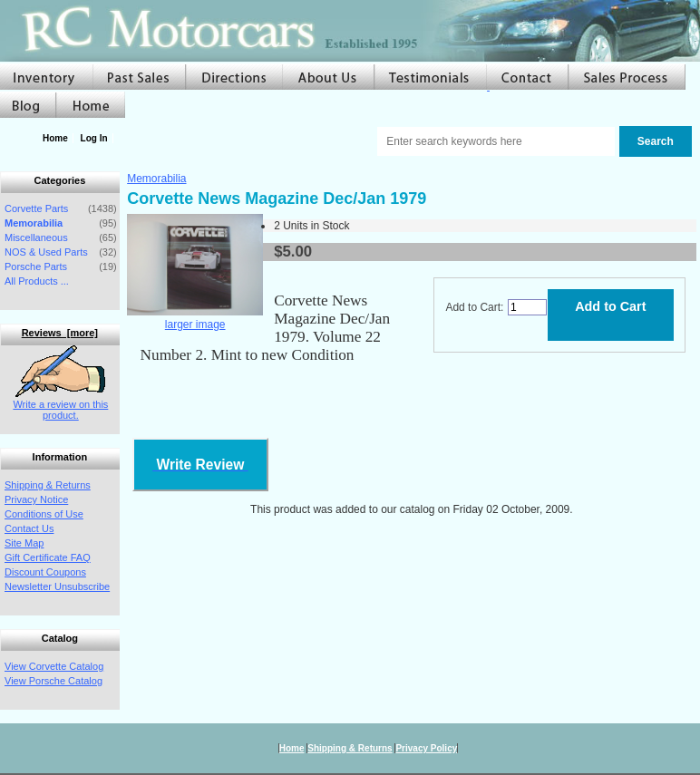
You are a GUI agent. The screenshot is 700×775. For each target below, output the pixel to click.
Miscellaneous (36, 237)
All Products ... (37, 281)
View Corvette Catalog (54, 666)
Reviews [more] (60, 333)
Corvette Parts (36, 208)
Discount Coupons (45, 572)
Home (55, 138)
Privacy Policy (426, 748)
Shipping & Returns (48, 485)
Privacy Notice (36, 499)
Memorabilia (156, 179)
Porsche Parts (36, 266)
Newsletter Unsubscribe (57, 586)
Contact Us (29, 528)
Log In (94, 138)
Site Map (24, 543)
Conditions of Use (44, 514)
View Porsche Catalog (53, 681)
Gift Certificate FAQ (48, 557)
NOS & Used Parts (46, 252)
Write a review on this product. (60, 404)
